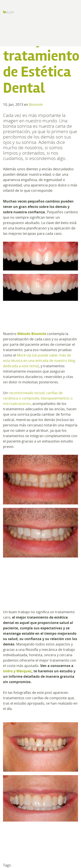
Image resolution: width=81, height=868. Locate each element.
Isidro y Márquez (17, 671)
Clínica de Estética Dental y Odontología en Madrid (9, 12)
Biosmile (36, 104)
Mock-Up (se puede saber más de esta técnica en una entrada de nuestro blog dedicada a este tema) (39, 361)
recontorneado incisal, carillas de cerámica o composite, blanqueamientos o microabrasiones (38, 398)
